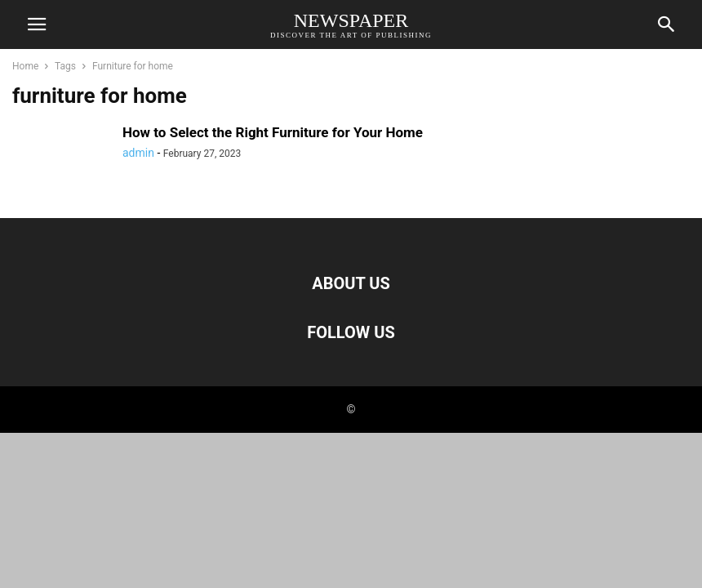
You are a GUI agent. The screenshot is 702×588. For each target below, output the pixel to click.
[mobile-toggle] (37, 29)
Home (25, 66)
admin (138, 153)
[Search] (667, 28)
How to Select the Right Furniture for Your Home (273, 132)
